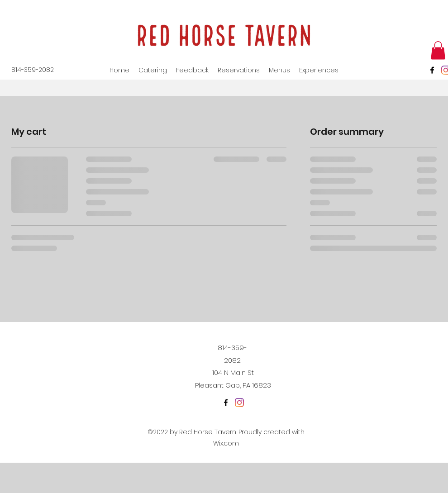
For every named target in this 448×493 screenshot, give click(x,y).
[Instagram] (239, 403)
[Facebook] (432, 70)
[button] (438, 50)
